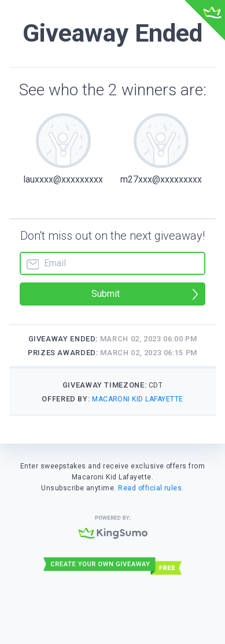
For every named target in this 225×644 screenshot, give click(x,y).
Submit (106, 294)
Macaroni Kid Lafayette (138, 399)
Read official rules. (151, 488)
